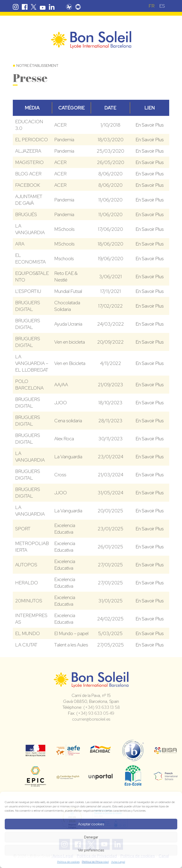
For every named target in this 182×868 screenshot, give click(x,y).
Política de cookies (68, 862)
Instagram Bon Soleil (16, 7)
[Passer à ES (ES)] (162, 6)
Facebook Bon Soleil (25, 7)
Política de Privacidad (95, 862)
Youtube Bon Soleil (43, 7)
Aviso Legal (118, 862)
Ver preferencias (91, 850)
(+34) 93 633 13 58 (102, 707)
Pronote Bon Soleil (69, 7)
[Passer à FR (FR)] (152, 6)
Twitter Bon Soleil (34, 7)
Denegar (91, 837)
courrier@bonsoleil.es (91, 719)
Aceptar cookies (91, 824)
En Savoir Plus (150, 125)
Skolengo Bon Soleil (78, 7)
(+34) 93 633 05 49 (95, 713)
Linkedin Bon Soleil (52, 7)
